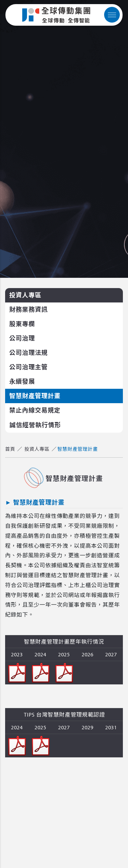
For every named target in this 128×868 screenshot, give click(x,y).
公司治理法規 (29, 353)
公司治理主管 (29, 367)
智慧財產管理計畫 (35, 396)
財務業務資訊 (29, 309)
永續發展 (22, 381)
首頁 (10, 449)
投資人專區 (25, 295)
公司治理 (22, 338)
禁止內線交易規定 (35, 410)
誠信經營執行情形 (35, 425)
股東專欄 (22, 324)
